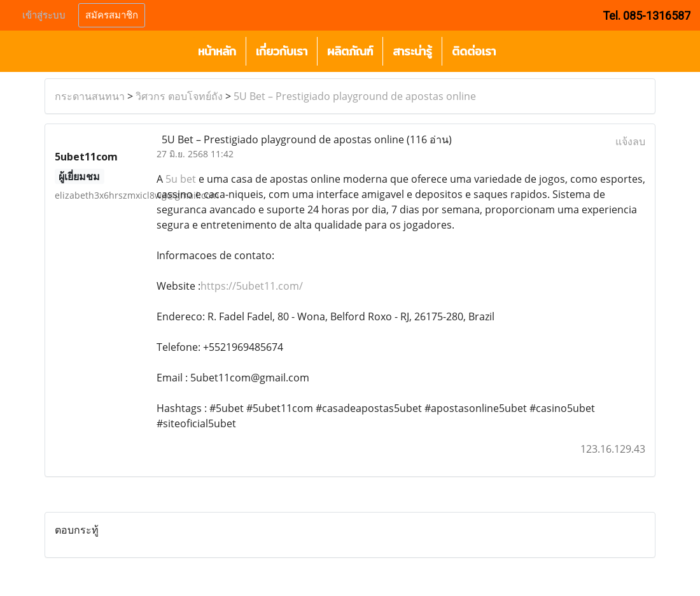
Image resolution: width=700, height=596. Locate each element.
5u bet (181, 179)
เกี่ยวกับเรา (282, 51)
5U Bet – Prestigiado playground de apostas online (355, 96)
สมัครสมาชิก (112, 15)
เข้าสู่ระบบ (44, 15)
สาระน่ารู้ (412, 51)
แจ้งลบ (630, 141)
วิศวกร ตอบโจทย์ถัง (179, 96)
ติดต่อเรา (474, 51)
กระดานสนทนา (90, 96)
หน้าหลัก (217, 51)
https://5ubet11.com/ (252, 286)
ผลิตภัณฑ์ (350, 51)
